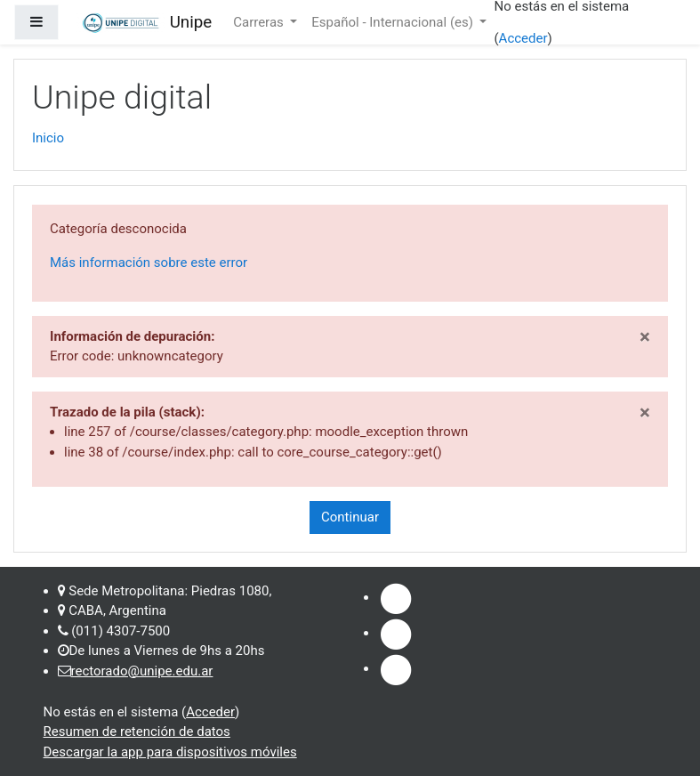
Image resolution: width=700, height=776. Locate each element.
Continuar (350, 517)
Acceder (523, 38)
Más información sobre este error (149, 263)
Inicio (48, 138)
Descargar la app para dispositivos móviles (170, 752)
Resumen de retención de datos (137, 732)
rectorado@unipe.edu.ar (142, 671)
